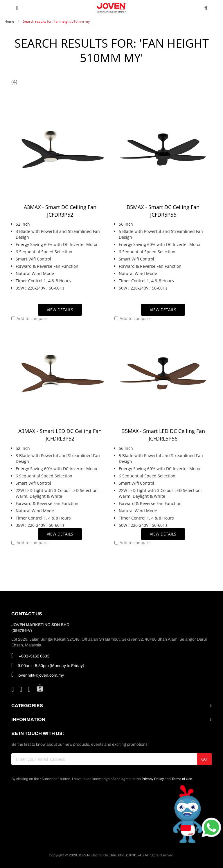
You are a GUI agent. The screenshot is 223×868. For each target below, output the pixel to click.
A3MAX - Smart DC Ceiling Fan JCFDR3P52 (60, 211)
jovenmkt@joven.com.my (38, 675)
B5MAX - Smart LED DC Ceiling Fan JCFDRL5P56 (163, 435)
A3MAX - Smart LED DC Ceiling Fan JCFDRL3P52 (60, 435)
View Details (60, 310)
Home (10, 21)
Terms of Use (182, 779)
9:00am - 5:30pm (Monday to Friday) (48, 665)
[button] (29, 319)
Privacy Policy (153, 779)
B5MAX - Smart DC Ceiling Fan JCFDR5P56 (163, 211)
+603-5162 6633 (30, 655)
